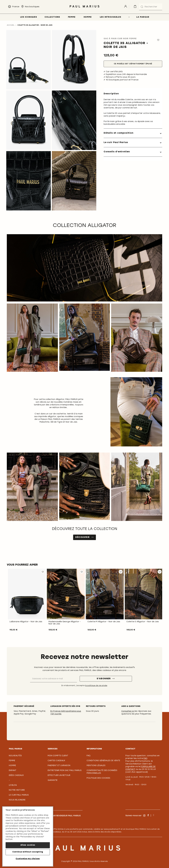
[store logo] (85, 8)
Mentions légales (96, 766)
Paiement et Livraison (59, 766)
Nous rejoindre (17, 800)
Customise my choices (28, 859)
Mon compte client (58, 756)
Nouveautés (15, 756)
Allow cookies (28, 845)
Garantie (53, 780)
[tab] (133, 133)
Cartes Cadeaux (56, 761)
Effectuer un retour (59, 775)
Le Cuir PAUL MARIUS (19, 795)
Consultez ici (128, 711)
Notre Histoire (17, 790)
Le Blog (13, 785)
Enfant (13, 770)
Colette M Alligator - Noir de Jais (104, 622)
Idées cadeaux (16, 775)
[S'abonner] (106, 679)
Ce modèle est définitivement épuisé (133, 64)
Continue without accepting (28, 852)
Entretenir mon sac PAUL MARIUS (65, 770)
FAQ (89, 756)
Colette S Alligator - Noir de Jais (143, 622)
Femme (12, 761)
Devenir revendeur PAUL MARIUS (64, 816)
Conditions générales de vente (103, 761)
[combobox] (151, 7)
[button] (43, 572)
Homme (12, 766)
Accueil (11, 25)
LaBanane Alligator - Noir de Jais (26, 622)
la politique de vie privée (96, 686)
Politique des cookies (98, 778)
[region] (28, 836)
